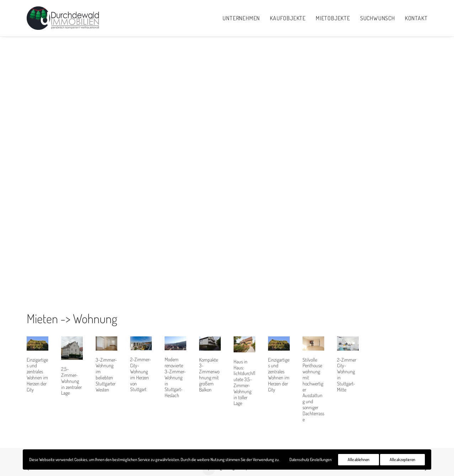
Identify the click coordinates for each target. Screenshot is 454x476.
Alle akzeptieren (402, 459)
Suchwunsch (378, 18)
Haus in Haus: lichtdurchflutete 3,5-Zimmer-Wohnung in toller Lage (244, 354)
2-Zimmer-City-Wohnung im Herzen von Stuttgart (141, 346)
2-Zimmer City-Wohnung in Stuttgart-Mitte (347, 347)
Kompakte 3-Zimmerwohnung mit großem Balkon (209, 347)
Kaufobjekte (288, 18)
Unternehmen (241, 18)
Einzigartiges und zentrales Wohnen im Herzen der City (37, 347)
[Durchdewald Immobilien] (63, 18)
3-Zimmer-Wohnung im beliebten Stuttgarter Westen (106, 347)
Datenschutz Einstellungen (311, 459)
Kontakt (416, 18)
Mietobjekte (333, 18)
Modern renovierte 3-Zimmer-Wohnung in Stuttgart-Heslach (175, 349)
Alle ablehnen (359, 459)
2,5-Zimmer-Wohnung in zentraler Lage (71, 353)
